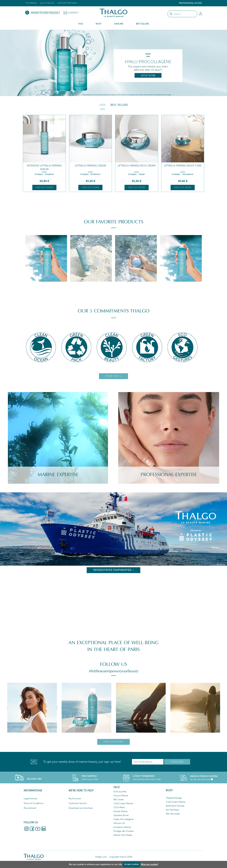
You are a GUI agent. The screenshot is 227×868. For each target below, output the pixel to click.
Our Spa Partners (67, 3)
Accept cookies (132, 864)
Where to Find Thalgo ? (45, 13)
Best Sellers (119, 105)
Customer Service (78, 803)
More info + (113, 376)
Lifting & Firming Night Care (183, 166)
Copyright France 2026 (121, 857)
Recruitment (30, 808)
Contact (73, 13)
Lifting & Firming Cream (90, 166)
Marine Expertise (58, 475)
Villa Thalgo (47, 3)
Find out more (44, 187)
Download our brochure (81, 808)
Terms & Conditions (33, 803)
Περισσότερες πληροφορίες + (114, 570)
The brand (31, 3)
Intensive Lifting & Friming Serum (44, 167)
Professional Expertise (169, 475)
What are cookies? (149, 864)
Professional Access (190, 3)
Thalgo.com (101, 857)
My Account (75, 799)
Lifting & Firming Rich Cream (137, 166)
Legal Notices (31, 799)
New (103, 105)
